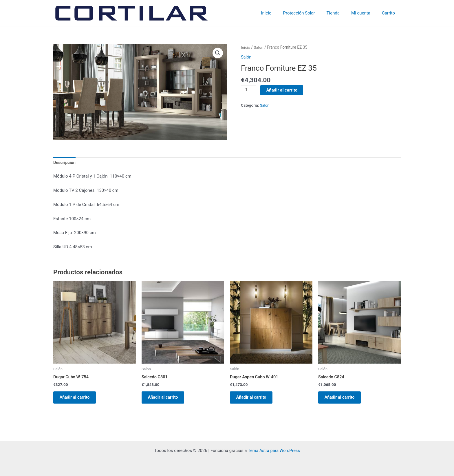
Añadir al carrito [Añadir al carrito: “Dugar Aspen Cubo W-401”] (254, 399)
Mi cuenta (365, 13)
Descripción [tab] (65, 163)
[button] (217, 53)
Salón (259, 47)
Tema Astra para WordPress (274, 451)
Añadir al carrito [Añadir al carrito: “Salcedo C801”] (166, 399)
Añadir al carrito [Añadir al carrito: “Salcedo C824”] (343, 399)
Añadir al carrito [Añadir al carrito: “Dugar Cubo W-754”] (78, 399)
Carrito (390, 13)
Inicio (279, 13)
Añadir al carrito (282, 90)
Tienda (340, 13)
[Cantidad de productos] (249, 90)
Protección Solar (309, 13)
